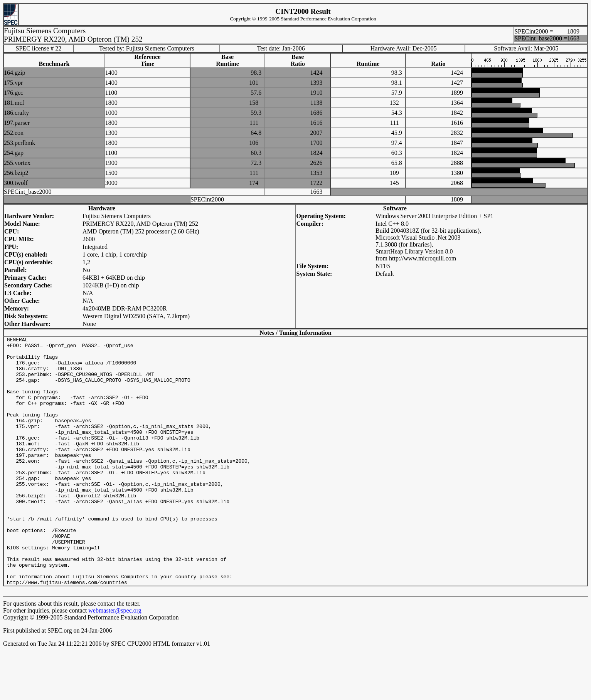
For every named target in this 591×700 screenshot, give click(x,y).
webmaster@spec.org (115, 660)
